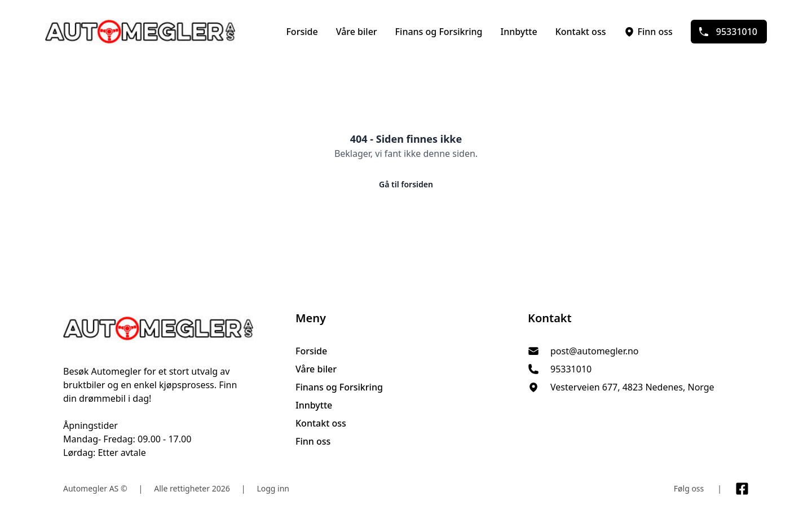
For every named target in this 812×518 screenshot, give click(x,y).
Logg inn (273, 488)
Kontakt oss (581, 32)
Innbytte (518, 32)
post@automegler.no (595, 351)
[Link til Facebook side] (742, 489)
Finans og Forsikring (439, 32)
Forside (302, 32)
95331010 (728, 32)
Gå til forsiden (406, 184)
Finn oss (648, 32)
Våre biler (357, 32)
